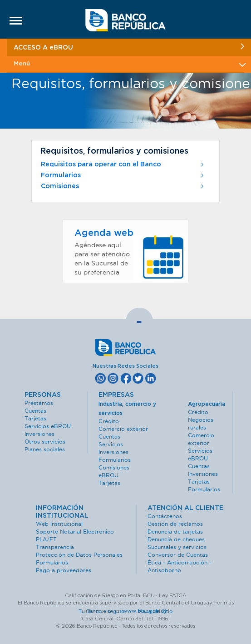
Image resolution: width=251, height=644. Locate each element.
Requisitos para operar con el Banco (123, 165)
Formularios (123, 175)
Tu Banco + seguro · (108, 611)
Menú (129, 64)
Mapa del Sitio (155, 611)
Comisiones (123, 186)
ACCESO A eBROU (129, 47)
